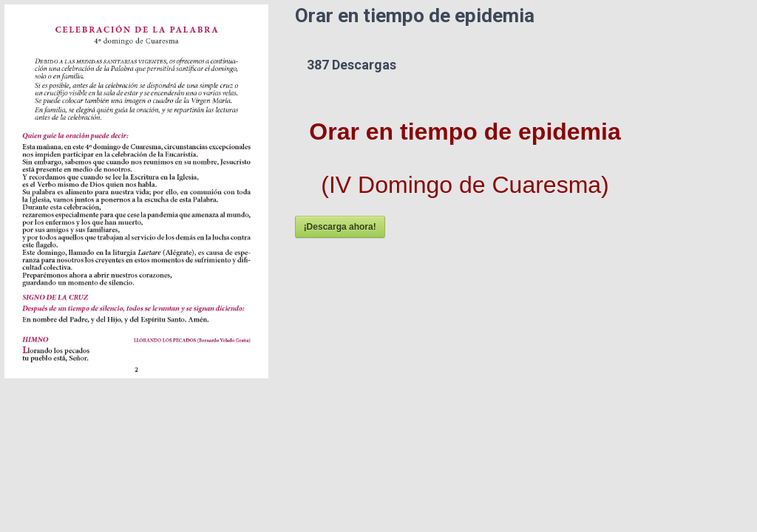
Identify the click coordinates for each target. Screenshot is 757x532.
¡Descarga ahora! (340, 227)
